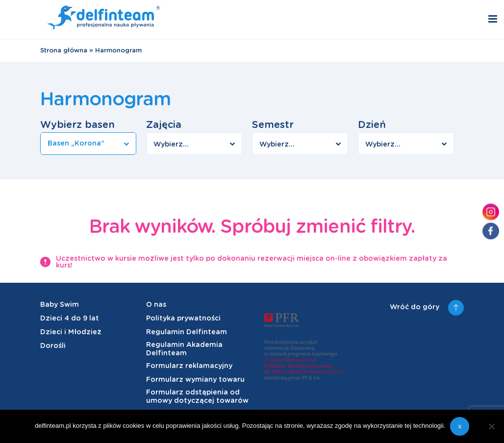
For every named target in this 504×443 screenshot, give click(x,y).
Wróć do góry (427, 308)
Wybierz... (171, 145)
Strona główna (64, 51)
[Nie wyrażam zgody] (492, 426)
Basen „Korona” (76, 144)
